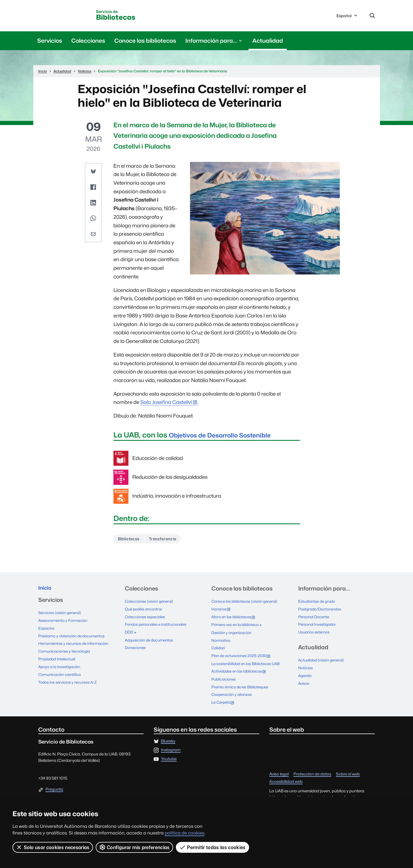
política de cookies (185, 833)
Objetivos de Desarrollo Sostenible (229, 436)
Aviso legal (279, 772)
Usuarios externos (315, 633)
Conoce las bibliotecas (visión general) (247, 603)
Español (347, 17)
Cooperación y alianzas (233, 693)
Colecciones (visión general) (151, 603)
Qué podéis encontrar (145, 611)
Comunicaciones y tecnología (66, 653)
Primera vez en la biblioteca (239, 626)
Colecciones (88, 42)
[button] (93, 173)
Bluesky (168, 740)
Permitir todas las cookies (213, 847)
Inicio (46, 590)
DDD (131, 633)
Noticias (306, 668)
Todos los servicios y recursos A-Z (69, 683)
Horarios (222, 611)
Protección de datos (312, 772)
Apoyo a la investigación (61, 668)
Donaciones (136, 648)
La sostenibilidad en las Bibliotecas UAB (248, 663)
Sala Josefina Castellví (166, 403)
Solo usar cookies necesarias (53, 847)
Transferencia (167, 540)
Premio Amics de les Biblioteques (242, 686)
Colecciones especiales (146, 618)
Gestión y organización (233, 633)
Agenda (306, 676)
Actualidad (268, 42)
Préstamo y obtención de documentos (74, 638)
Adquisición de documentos (151, 641)
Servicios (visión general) (61, 616)
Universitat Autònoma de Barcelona (68, 16)
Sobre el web (348, 772)
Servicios (50, 42)
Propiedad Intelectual (58, 661)
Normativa (221, 641)
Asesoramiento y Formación (65, 623)
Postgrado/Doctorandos (322, 611)
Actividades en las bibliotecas (242, 671)
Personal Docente (315, 618)
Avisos (304, 683)
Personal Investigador (319, 626)
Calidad (219, 648)
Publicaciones (225, 678)
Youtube (169, 757)
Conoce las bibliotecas (145, 42)
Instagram (171, 748)
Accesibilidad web (286, 780)
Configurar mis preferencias (135, 847)
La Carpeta (225, 701)
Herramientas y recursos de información (76, 646)
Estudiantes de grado (318, 603)
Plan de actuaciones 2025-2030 (244, 656)
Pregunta (54, 788)
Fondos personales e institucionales (158, 626)
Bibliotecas (125, 16)
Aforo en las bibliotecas (236, 619)
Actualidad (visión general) (323, 661)
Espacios (47, 631)
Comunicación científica (61, 676)
